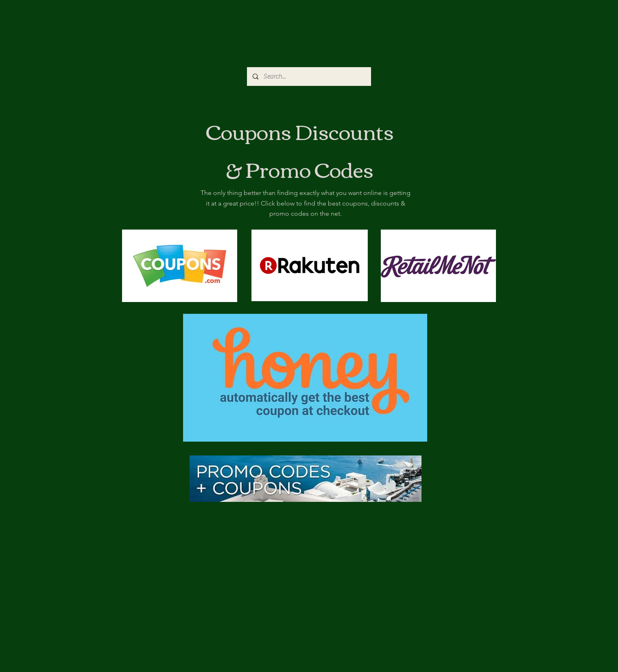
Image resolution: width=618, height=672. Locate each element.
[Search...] (309, 77)
